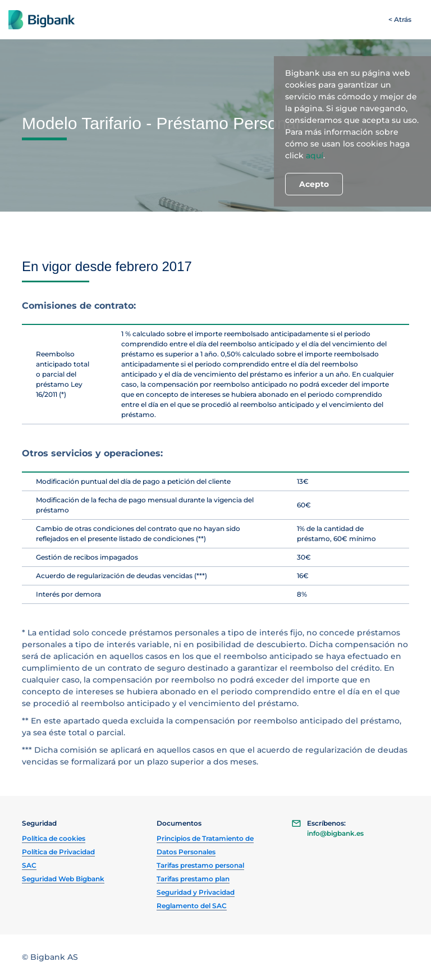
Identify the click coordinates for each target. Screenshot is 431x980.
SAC (29, 865)
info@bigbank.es (335, 833)
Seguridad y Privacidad (196, 892)
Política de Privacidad (58, 852)
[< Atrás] (400, 20)
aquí (315, 155)
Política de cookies (54, 838)
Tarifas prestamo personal (200, 865)
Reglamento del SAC (192, 906)
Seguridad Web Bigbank (63, 879)
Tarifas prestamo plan (193, 879)
